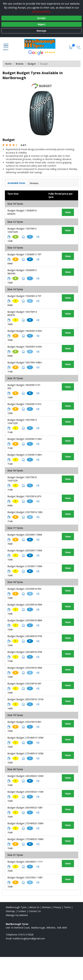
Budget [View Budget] (32, 64)
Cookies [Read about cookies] (22, 911)
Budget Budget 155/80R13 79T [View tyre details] (24, 254)
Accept (41, 18)
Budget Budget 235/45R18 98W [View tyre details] (25, 620)
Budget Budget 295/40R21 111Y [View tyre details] (25, 862)
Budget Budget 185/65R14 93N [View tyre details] (25, 331)
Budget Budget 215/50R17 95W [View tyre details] (25, 566)
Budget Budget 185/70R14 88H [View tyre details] (25, 362)
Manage (41, 31)
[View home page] (41, 44)
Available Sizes (16, 183)
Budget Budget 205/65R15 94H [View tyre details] (25, 439)
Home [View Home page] (8, 64)
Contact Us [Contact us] (35, 911)
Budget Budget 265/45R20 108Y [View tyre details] (25, 808)
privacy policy (41, 11)
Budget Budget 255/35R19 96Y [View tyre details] (24, 722)
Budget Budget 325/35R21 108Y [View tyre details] (25, 877)
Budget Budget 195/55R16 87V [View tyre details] (24, 496)
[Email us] (29, 938)
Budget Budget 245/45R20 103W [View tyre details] (25, 776)
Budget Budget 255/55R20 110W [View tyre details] (25, 792)
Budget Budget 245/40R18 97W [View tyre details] (25, 636)
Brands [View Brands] (20, 64)
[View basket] (71, 47)
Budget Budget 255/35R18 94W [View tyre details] (25, 668)
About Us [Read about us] (34, 907)
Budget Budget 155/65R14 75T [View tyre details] (24, 296)
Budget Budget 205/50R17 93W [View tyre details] (25, 550)
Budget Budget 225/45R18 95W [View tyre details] (25, 605)
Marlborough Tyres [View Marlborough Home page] (16, 907)
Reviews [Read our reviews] (46, 907)
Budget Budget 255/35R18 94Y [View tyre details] (24, 684)
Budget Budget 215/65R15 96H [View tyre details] (25, 455)
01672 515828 (26, 935)
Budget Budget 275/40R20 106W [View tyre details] (25, 823)
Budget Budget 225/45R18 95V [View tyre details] (24, 589)
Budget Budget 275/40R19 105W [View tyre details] (25, 738)
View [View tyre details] (68, 212)
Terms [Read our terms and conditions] (67, 907)
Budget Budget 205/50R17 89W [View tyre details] (25, 535)
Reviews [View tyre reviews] (34, 183)
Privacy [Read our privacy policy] (57, 907)
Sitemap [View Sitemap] (10, 911)
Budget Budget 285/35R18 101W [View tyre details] (25, 699)
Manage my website (17, 915)
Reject (42, 24)
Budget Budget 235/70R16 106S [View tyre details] (25, 512)
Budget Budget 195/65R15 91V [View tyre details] (24, 404)
